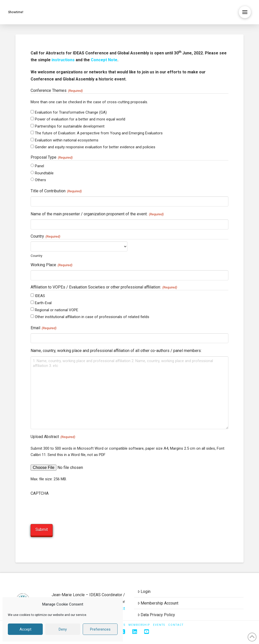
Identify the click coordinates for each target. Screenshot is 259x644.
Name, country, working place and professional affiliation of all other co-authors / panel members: (116, 351)
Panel (39, 166)
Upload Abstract (53, 437)
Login (144, 591)
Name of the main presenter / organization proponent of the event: (97, 214)
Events (159, 624)
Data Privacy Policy (156, 614)
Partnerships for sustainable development (70, 126)
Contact (176, 624)
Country (36, 256)
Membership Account (158, 602)
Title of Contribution (56, 191)
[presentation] (69, 509)
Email (44, 328)
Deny (63, 629)
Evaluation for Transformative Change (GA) (71, 112)
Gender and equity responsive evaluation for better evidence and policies (95, 147)
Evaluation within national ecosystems (67, 140)
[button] (245, 12)
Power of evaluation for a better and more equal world (80, 119)
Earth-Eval (43, 303)
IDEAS (40, 296)
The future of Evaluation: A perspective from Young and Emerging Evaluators (99, 133)
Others (40, 180)
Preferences (100, 629)
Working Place (51, 265)
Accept (25, 629)
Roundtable (44, 173)
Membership (139, 624)
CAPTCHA (40, 493)
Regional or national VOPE (57, 310)
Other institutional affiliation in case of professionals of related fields (92, 317)
